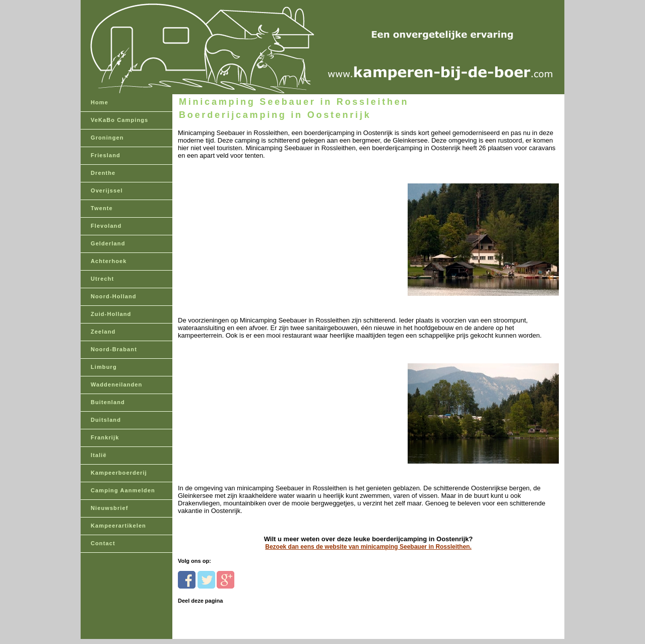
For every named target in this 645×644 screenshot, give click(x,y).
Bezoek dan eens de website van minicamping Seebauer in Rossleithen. (368, 547)
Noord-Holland (114, 296)
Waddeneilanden (116, 384)
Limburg (104, 367)
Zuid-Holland (111, 314)
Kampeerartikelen (118, 526)
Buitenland (108, 402)
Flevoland (106, 226)
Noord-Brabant (114, 349)
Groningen (107, 138)
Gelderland (108, 243)
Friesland (106, 155)
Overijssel (107, 190)
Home (100, 102)
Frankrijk (105, 437)
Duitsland (106, 420)
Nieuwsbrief (109, 508)
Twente (102, 208)
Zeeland (103, 332)
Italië (99, 455)
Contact (103, 543)
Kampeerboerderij (119, 473)
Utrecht (102, 279)
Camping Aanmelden (123, 490)
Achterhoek (109, 261)
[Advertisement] (247, 222)
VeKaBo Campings (119, 120)
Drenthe (103, 173)
